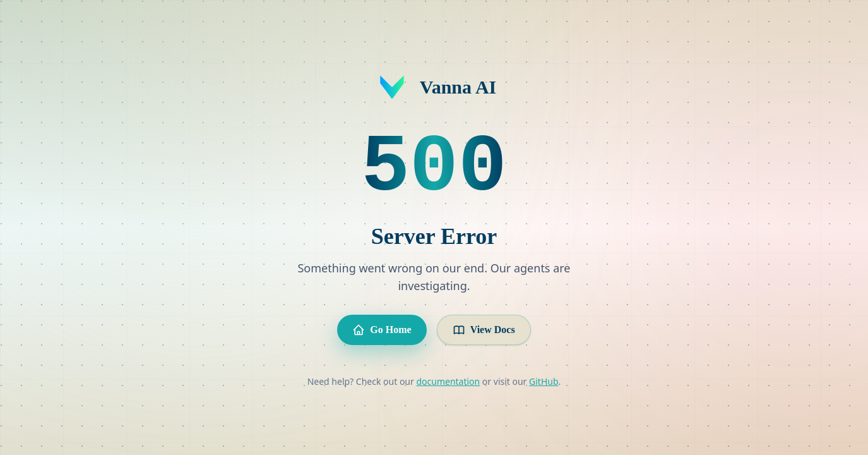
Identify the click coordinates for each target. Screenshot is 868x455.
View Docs (484, 330)
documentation (448, 381)
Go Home (382, 330)
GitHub (544, 381)
